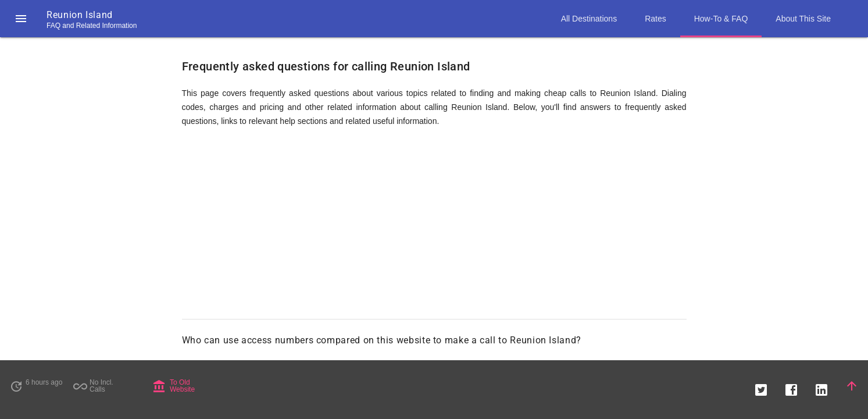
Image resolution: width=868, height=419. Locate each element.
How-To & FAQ (721, 19)
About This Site (803, 19)
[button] (21, 19)
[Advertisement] (434, 228)
